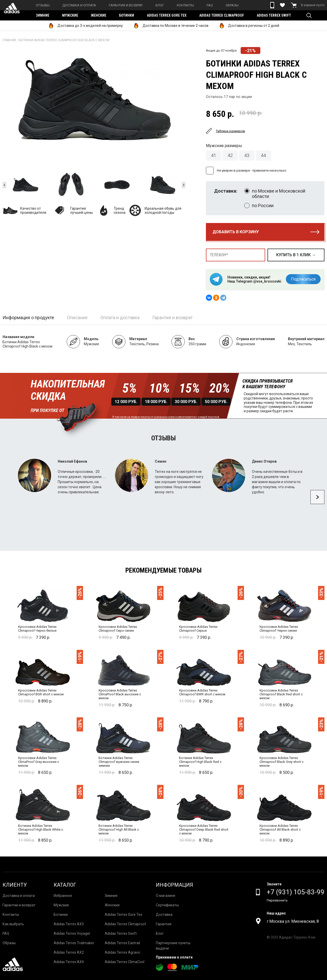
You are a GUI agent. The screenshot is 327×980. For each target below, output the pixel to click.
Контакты (185, 5)
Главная (9, 40)
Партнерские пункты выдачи (173, 946)
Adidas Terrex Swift (274, 15)
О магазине (166, 896)
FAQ (210, 5)
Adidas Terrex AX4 (69, 962)
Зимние (43, 15)
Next (184, 185)
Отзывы (43, 5)
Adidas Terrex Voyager (72, 933)
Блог (160, 5)
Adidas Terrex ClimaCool (125, 962)
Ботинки (127, 15)
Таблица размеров (230, 131)
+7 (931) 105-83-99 (296, 892)
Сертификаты (167, 905)
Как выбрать (13, 924)
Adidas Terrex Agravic (122, 952)
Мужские (70, 15)
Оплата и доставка (120, 318)
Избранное (63, 896)
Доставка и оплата (79, 5)
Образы (232, 5)
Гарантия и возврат (172, 318)
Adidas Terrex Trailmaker (74, 943)
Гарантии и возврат (126, 5)
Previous (4, 185)
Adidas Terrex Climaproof (222, 15)
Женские (99, 15)
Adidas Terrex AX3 (69, 924)
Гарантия (164, 924)
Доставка (164, 915)
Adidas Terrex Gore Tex (167, 15)
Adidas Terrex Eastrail (122, 943)
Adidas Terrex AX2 (69, 952)
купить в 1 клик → (296, 255)
